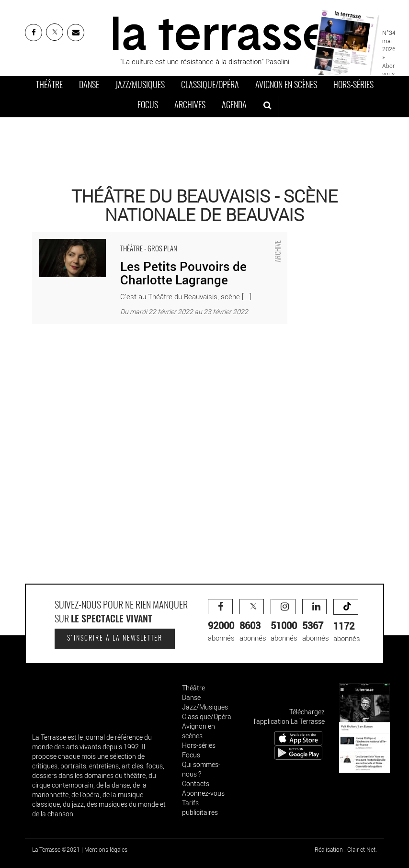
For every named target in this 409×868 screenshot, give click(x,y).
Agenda (234, 106)
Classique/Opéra (210, 86)
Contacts (196, 783)
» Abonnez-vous (394, 65)
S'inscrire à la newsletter (115, 639)
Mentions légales (106, 849)
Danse (89, 86)
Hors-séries (353, 86)
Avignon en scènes (286, 86)
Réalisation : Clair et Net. (346, 849)
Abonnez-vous (203, 793)
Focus (148, 106)
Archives (190, 106)
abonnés (221, 621)
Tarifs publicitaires (200, 807)
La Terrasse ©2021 (56, 849)
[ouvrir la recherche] (267, 106)
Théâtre (49, 86)
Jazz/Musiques (140, 86)
